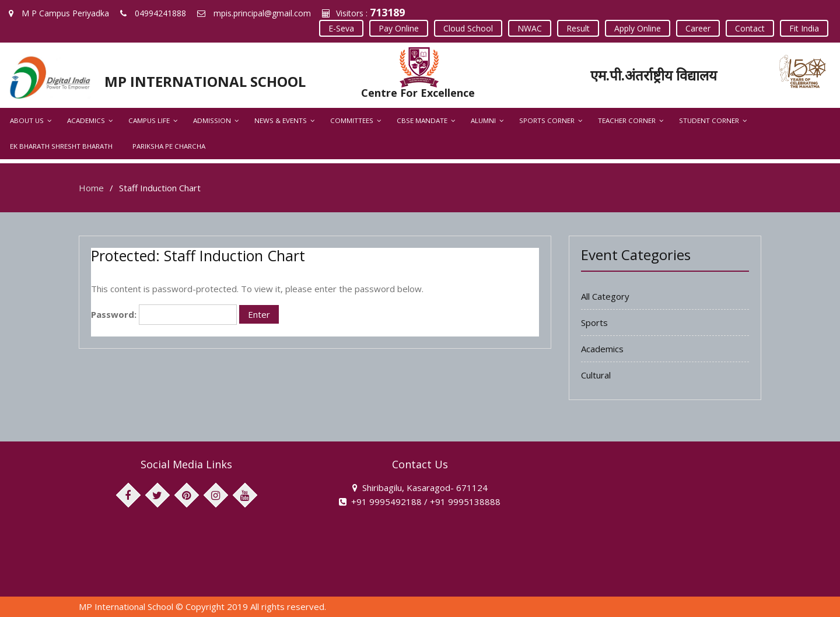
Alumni (483, 120)
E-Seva (341, 28)
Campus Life (149, 120)
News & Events (281, 120)
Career (698, 28)
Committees (352, 120)
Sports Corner (547, 120)
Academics (86, 120)
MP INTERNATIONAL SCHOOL (205, 81)
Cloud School (468, 28)
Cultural (596, 375)
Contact (750, 28)
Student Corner (709, 120)
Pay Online (399, 28)
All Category (605, 296)
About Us (27, 120)
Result (578, 28)
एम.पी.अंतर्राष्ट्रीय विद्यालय (654, 75)
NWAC (530, 28)
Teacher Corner (627, 120)
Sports (594, 322)
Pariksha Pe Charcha (169, 146)
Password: (164, 315)
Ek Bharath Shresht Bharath (61, 146)
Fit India (804, 28)
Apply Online (638, 28)
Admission (212, 120)
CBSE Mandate (422, 120)
